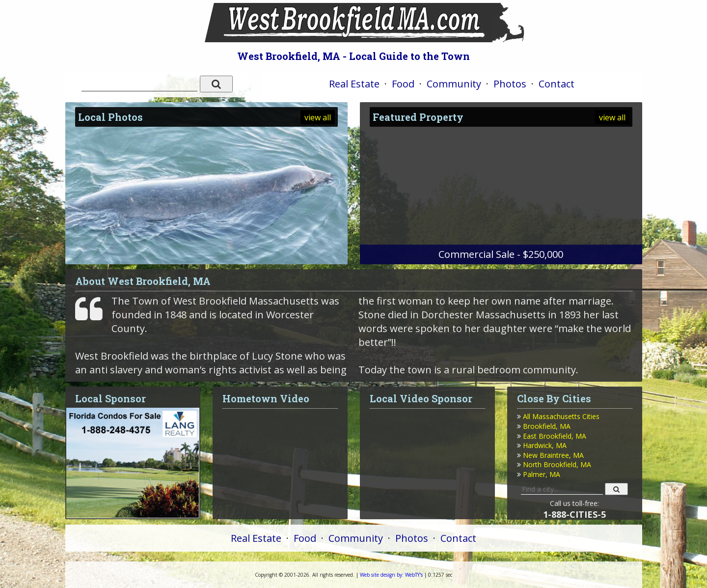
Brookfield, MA (547, 426)
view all (318, 117)
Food (403, 84)
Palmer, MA (542, 474)
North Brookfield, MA (557, 464)
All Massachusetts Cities (561, 416)
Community (454, 84)
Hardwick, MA (545, 445)
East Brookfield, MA (555, 436)
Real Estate (354, 84)
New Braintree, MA (553, 455)
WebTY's (391, 575)
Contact (557, 84)
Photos (510, 84)
